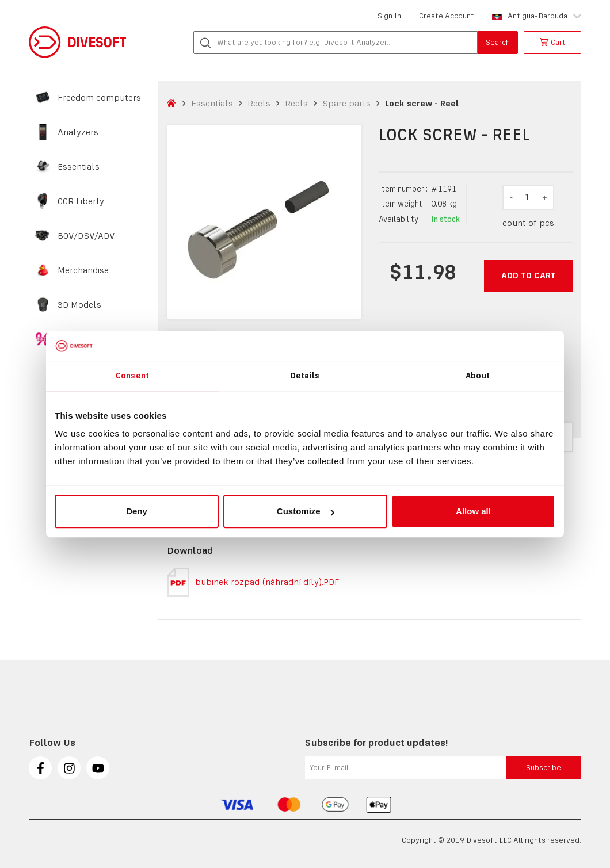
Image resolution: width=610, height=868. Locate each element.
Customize (306, 511)
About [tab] (478, 376)
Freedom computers (99, 98)
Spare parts (346, 103)
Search (498, 42)
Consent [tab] (132, 376)
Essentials (79, 167)
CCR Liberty (81, 201)
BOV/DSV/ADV (86, 236)
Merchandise (83, 270)
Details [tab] (305, 376)
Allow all (473, 511)
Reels (259, 103)
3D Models (79, 305)
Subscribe (544, 768)
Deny (137, 511)
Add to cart (529, 275)
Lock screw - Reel (422, 103)
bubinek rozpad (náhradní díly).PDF (253, 582)
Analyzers (78, 132)
